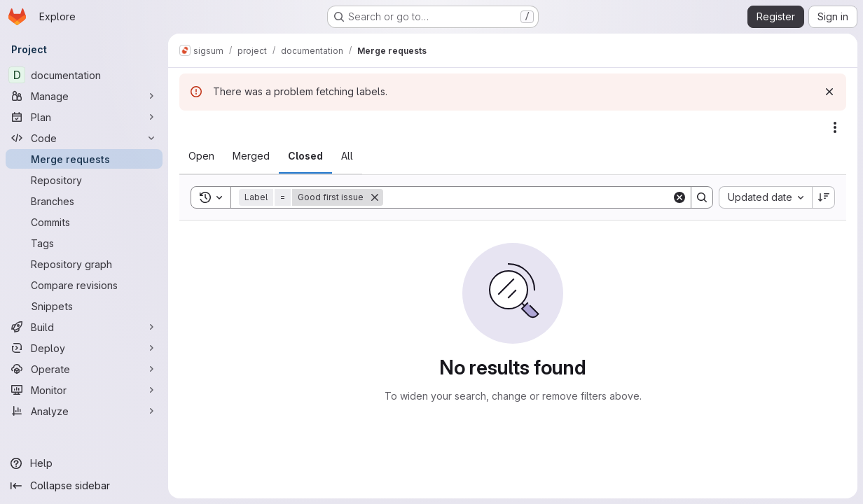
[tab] (201, 156)
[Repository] (84, 180)
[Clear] (679, 197)
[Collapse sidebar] (84, 486)
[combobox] (765, 197)
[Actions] (835, 127)
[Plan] (84, 117)
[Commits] (84, 222)
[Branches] (84, 201)
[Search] (527, 197)
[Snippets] (84, 306)
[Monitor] (84, 390)
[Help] (84, 463)
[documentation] (84, 75)
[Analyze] (84, 411)
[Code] (84, 138)
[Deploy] (84, 348)
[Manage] (84, 96)
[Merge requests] (84, 159)
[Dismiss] (829, 92)
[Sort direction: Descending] (824, 197)
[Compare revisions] (84, 285)
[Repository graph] (84, 264)
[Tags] (84, 243)
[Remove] (375, 197)
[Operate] (84, 369)
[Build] (84, 327)
